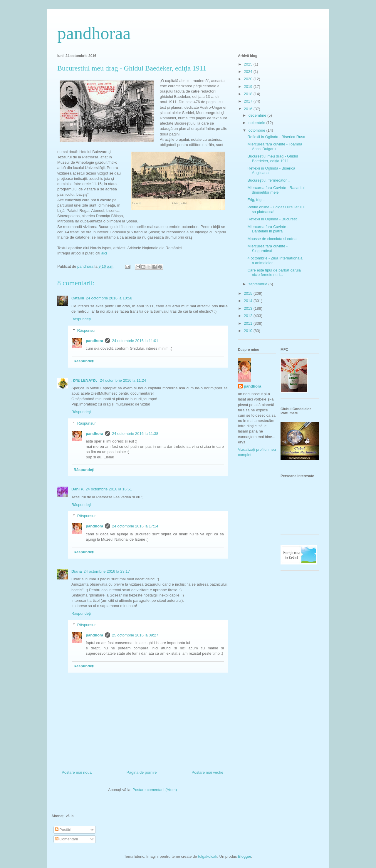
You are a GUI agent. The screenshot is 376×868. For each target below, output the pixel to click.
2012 (249, 316)
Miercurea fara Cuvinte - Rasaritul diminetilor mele (276, 190)
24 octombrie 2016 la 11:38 (135, 434)
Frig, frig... (256, 200)
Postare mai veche (207, 772)
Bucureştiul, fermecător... (268, 180)
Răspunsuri (87, 330)
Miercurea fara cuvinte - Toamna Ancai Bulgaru (275, 146)
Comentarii (66, 839)
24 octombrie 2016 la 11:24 (123, 380)
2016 (249, 109)
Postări (63, 830)
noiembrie (257, 123)
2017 (249, 101)
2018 (249, 94)
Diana (77, 571)
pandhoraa (94, 33)
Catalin (78, 298)
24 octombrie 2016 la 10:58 (109, 298)
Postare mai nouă (77, 772)
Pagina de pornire (142, 772)
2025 (249, 64)
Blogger (244, 856)
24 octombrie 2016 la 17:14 (135, 526)
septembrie (258, 284)
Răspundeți (81, 319)
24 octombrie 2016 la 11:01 (135, 341)
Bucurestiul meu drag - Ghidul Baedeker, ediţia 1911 (273, 159)
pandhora (94, 341)
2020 (249, 79)
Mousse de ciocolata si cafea (272, 239)
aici (104, 253)
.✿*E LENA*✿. (85, 380)
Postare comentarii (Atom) (155, 790)
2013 (249, 308)
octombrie (257, 130)
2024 (249, 72)
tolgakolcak (208, 856)
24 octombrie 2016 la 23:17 (107, 571)
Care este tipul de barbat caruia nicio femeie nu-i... (274, 273)
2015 (249, 293)
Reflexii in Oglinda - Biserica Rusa (276, 137)
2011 (249, 323)
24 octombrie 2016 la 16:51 (109, 489)
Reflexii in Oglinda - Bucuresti (272, 219)
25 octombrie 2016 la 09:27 (135, 635)
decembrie (258, 115)
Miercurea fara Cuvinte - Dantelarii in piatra (268, 229)
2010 (249, 331)
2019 (249, 87)
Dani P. (78, 489)
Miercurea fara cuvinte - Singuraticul (267, 248)
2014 (249, 301)
